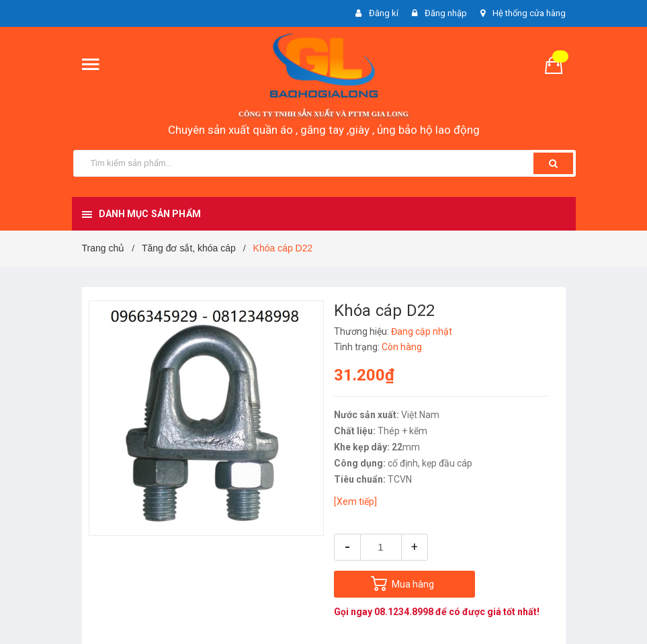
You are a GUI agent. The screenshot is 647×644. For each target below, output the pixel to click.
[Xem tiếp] (355, 501)
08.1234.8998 (404, 612)
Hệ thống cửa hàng (529, 13)
